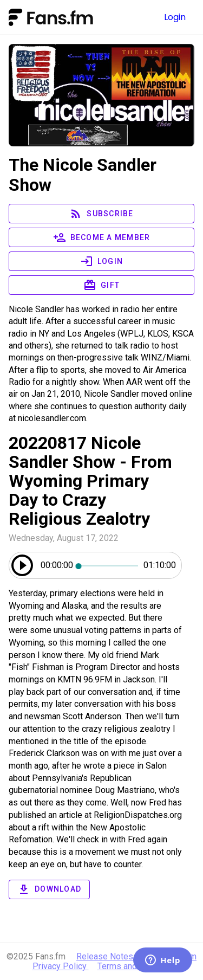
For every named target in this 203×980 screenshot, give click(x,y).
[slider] (108, 565)
